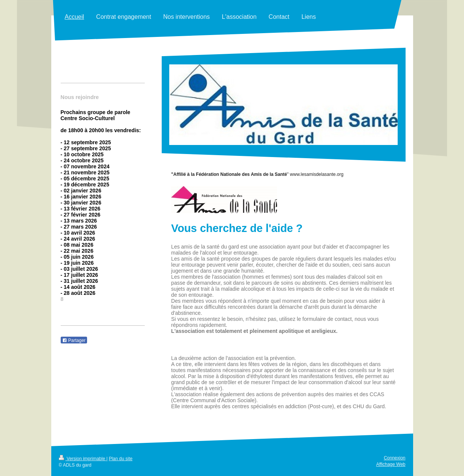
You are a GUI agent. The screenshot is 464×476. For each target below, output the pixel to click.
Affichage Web (391, 464)
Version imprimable (83, 459)
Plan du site (121, 459)
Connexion (394, 458)
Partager (74, 340)
